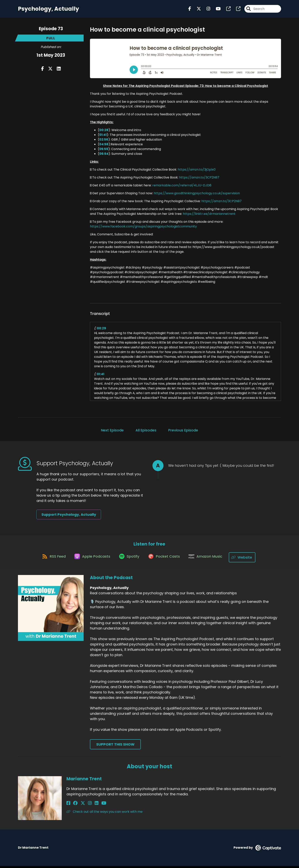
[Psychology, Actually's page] (226, 10)
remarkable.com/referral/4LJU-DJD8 (182, 187)
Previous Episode (183, 432)
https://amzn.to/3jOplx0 (197, 171)
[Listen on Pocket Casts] (166, 559)
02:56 (104, 141)
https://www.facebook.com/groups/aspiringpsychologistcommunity (143, 228)
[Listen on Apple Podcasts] (90, 559)
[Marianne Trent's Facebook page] (68, 805)
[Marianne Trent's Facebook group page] (73, 805)
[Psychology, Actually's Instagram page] (206, 10)
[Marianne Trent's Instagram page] (83, 805)
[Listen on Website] (247, 559)
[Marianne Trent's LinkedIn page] (88, 805)
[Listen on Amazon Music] (209, 559)
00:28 (104, 132)
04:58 (104, 146)
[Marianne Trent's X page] (78, 805)
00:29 (101, 330)
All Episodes (146, 432)
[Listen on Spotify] (129, 559)
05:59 (104, 151)
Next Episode (112, 432)
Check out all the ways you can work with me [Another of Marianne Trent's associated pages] (105, 814)
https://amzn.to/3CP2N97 (199, 179)
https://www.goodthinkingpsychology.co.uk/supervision (197, 195)
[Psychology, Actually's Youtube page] (216, 10)
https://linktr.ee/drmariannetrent (209, 216)
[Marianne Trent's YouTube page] (93, 805)
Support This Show (115, 746)
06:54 (104, 155)
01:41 (103, 137)
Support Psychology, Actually (69, 516)
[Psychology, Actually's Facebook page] (190, 10)
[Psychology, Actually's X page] (196, 10)
